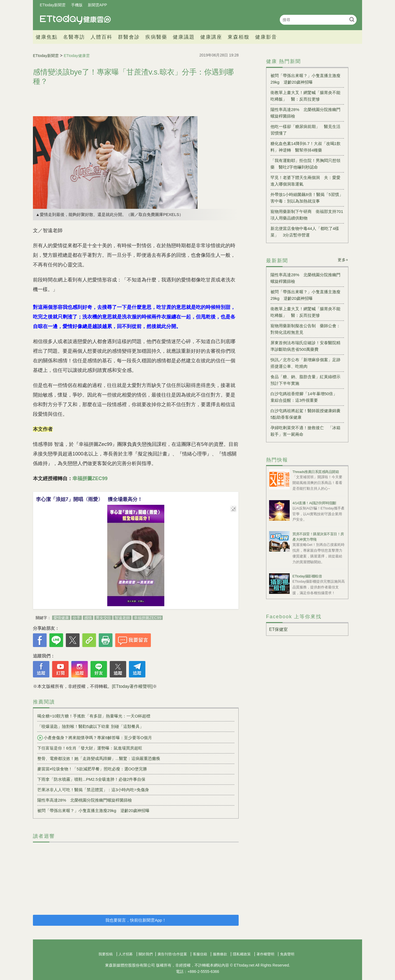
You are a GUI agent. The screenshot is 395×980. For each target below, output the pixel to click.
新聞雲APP (97, 5)
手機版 (77, 5)
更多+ (343, 260)
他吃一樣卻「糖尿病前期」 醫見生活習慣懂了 (305, 130)
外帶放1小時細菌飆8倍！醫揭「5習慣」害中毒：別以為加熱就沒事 (307, 198)
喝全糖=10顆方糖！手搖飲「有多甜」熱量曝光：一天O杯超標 (94, 716)
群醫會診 (129, 37)
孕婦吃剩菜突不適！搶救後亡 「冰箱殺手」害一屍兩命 (305, 431)
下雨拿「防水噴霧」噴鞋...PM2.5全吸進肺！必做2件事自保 (91, 779)
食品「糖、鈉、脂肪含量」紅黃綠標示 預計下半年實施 (307, 380)
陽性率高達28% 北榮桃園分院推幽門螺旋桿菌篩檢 (85, 800)
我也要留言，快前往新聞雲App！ (136, 920)
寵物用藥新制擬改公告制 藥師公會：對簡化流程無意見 (305, 329)
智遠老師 (122, 618)
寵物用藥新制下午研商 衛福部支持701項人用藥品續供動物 (307, 215)
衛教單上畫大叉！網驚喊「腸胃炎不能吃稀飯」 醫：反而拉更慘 (305, 96)
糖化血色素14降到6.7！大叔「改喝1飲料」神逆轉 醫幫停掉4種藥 (306, 147)
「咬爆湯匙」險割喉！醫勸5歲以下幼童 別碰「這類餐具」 (91, 726)
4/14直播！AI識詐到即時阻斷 (314, 503)
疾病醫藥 (156, 37)
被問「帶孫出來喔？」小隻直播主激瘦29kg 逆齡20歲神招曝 (93, 811)
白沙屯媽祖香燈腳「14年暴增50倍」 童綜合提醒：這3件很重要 (306, 397)
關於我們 (146, 954)
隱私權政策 (242, 954)
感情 (88, 618)
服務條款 (220, 954)
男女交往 (103, 618)
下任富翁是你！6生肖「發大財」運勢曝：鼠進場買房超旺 (90, 748)
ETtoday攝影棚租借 (307, 576)
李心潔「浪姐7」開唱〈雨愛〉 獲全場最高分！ (89, 499)
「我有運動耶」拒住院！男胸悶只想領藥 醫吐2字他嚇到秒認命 (305, 164)
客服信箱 (200, 954)
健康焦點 (47, 37)
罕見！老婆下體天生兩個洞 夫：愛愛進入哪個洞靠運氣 (305, 181)
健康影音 (266, 37)
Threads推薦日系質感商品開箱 (316, 472)
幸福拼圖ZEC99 (148, 618)
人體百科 (101, 37)
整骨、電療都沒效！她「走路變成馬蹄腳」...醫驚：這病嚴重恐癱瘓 (99, 758)
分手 (77, 618)
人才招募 (126, 954)
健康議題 (184, 37)
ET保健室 (278, 629)
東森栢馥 (239, 37)
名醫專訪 (74, 37)
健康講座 (211, 37)
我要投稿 (106, 954)
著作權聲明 (265, 954)
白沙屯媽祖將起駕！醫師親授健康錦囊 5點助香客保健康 (307, 414)
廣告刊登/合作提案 (172, 954)
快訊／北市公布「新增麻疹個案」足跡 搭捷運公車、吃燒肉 (307, 363)
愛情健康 (61, 618)
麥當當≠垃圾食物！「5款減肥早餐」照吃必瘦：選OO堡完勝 (92, 769)
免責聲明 (287, 954)
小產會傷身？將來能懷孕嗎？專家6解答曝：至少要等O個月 (95, 738)
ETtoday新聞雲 (53, 5)
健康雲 (75, 20)
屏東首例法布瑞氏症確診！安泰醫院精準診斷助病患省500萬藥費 (305, 346)
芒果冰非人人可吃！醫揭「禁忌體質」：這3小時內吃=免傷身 (93, 790)
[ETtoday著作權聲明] (132, 686)
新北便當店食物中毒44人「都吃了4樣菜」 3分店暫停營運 (305, 232)
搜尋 (352, 19)
